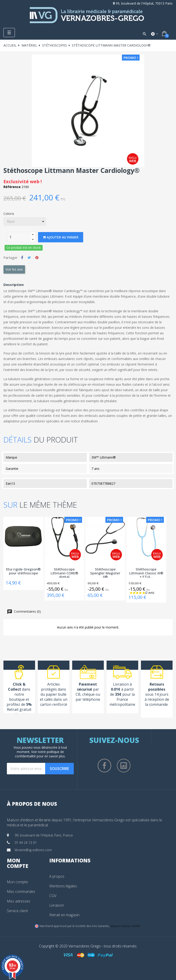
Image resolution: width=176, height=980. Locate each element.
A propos (57, 876)
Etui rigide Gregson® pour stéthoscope (23, 571)
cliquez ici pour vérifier (126, 926)
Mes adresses (19, 901)
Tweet (29, 257)
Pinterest (37, 257)
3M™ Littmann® (104, 457)
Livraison (57, 905)
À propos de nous (32, 804)
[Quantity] (19, 237)
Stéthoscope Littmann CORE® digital (64, 573)
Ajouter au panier (61, 237)
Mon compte (17, 882)
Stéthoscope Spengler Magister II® (105, 573)
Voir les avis (14, 269)
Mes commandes (21, 891)
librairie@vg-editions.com (33, 850)
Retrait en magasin (64, 915)
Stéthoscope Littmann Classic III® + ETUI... (146, 573)
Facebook (104, 766)
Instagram (124, 766)
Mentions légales (63, 886)
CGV (53, 896)
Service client (17, 911)
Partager (22, 257)
